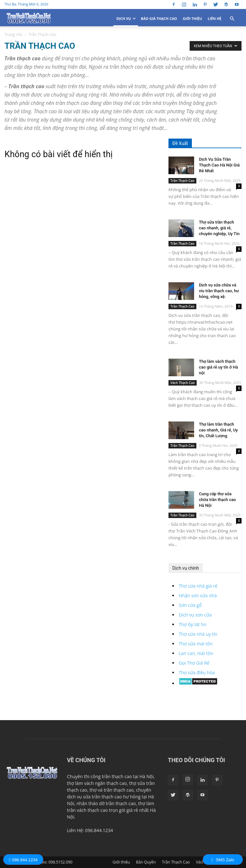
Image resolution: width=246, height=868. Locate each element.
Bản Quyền (146, 862)
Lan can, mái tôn (196, 653)
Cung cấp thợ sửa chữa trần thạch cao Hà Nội (217, 500)
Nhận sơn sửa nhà (198, 596)
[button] (232, 19)
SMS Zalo (223, 860)
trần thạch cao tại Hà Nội (128, 776)
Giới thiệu (193, 18)
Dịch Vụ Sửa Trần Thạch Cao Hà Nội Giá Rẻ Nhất (219, 165)
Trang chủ (13, 34)
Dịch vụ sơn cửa (195, 615)
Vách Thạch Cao (183, 383)
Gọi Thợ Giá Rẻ (194, 663)
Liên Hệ (215, 18)
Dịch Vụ (126, 18)
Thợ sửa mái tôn (196, 644)
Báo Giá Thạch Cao (159, 18)
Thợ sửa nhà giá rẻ (198, 586)
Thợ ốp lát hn (193, 624)
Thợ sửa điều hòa (197, 672)
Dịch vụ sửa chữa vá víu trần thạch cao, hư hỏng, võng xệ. (219, 291)
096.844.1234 (23, 860)
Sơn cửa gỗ (190, 605)
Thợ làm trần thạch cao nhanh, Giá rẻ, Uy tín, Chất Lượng (218, 430)
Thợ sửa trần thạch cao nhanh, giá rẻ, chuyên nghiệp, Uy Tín (219, 228)
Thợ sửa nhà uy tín (198, 634)
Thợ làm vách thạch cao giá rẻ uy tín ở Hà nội (218, 367)
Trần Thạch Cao (182, 181)
